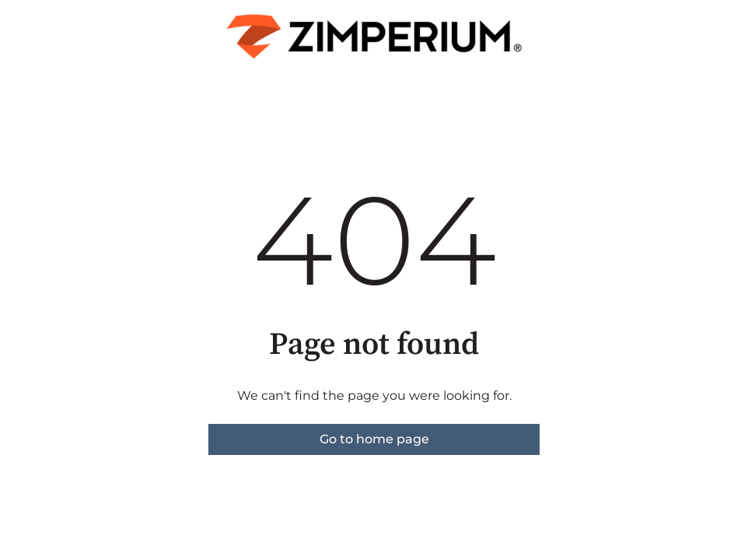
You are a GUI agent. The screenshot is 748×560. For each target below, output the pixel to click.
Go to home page (374, 439)
